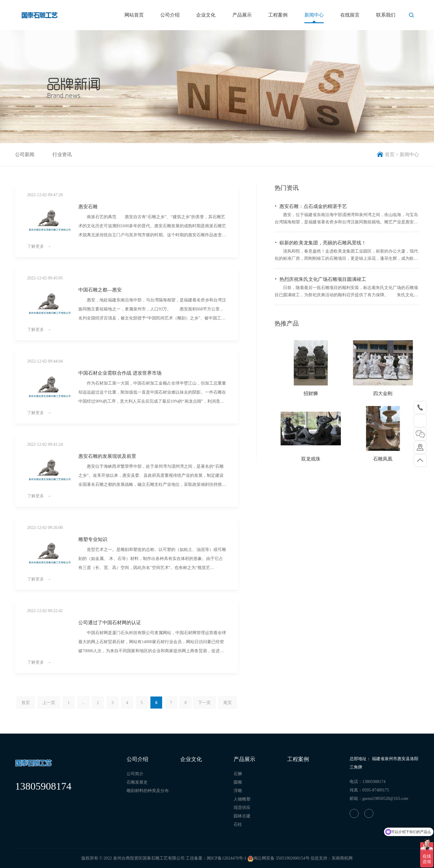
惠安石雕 (88, 207)
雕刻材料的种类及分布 (148, 791)
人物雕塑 (242, 799)
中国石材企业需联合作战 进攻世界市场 (120, 373)
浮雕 (238, 791)
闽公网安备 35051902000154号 (278, 858)
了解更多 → (39, 246)
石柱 (238, 824)
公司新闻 (25, 154)
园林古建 (242, 816)
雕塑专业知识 (93, 539)
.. (83, 703)
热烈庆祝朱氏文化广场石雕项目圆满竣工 (323, 279)
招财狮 (311, 393)
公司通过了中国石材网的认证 (110, 623)
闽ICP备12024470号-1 (226, 858)
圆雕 (238, 782)
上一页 (49, 703)
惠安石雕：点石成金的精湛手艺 (313, 206)
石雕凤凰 (383, 459)
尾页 (228, 703)
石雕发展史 (137, 782)
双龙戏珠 (311, 459)
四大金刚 (383, 393)
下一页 (204, 703)
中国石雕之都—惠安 (100, 290)
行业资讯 (62, 154)
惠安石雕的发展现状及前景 (107, 456)
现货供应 (242, 808)
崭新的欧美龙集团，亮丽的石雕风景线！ (323, 243)
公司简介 (135, 774)
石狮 (238, 774)
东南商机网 (342, 858)
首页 (26, 703)
